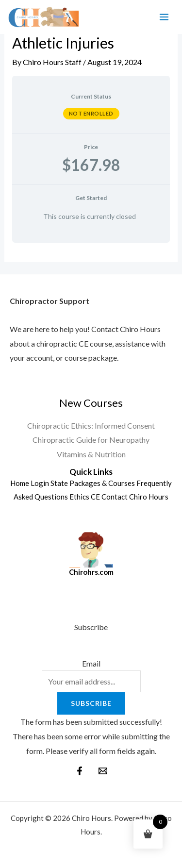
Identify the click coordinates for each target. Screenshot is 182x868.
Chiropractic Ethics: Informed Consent (91, 426)
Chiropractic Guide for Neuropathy (91, 440)
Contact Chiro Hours (135, 497)
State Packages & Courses (93, 483)
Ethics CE (85, 497)
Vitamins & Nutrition (91, 454)
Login (40, 483)
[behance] (103, 771)
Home (20, 483)
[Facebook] (80, 771)
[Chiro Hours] (43, 17)
